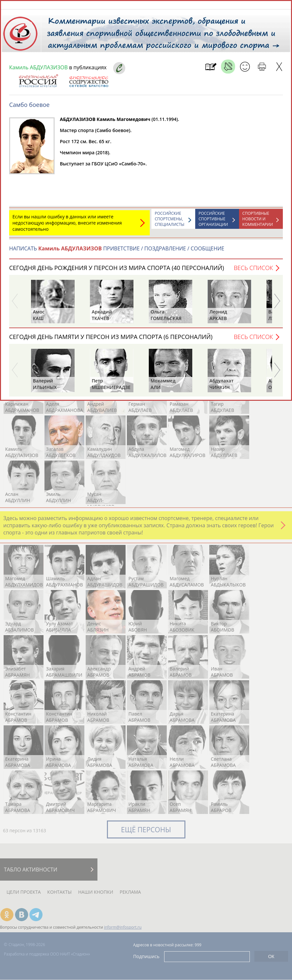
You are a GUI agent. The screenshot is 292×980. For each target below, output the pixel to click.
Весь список (253, 271)
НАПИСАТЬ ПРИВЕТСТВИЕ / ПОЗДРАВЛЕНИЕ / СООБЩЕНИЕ (117, 252)
